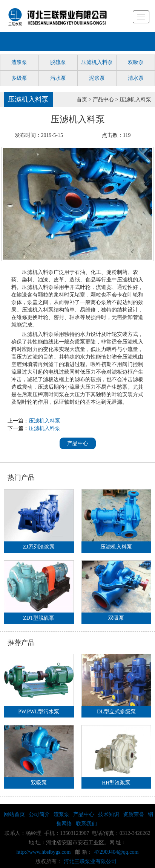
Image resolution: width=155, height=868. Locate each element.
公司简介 (39, 814)
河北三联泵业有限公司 (90, 861)
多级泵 (19, 78)
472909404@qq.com (117, 852)
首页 (82, 100)
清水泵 (136, 78)
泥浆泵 (97, 78)
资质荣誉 (134, 814)
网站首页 (14, 814)
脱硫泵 (58, 62)
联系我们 (86, 824)
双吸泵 (136, 62)
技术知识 (109, 814)
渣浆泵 (19, 62)
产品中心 (103, 100)
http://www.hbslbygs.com (44, 852)
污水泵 (58, 78)
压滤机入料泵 (97, 62)
